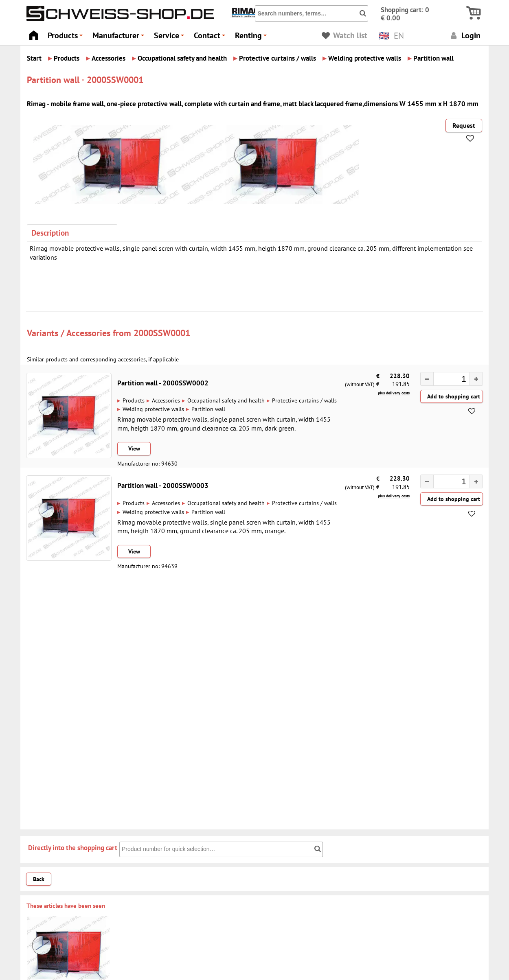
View (134, 448)
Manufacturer (120, 38)
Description (50, 233)
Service (170, 38)
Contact (211, 38)
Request (464, 125)
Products (66, 38)
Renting (252, 38)
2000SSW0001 (162, 333)
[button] (476, 379)
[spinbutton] (448, 380)
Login (464, 35)
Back (39, 879)
